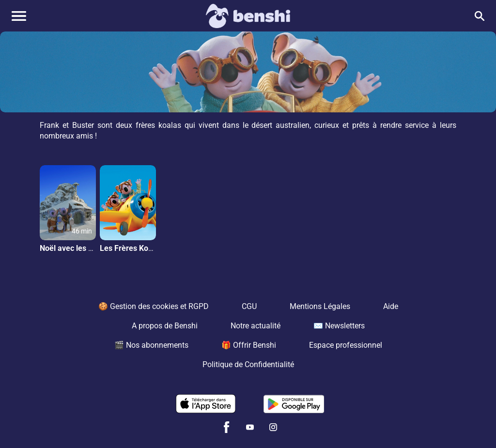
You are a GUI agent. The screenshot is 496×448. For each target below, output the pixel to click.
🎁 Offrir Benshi (249, 345)
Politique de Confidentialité (248, 364)
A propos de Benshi (165, 326)
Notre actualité (256, 326)
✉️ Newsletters (339, 326)
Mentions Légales (320, 306)
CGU (249, 306)
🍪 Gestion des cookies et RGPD (154, 306)
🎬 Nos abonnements (151, 345)
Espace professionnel (346, 345)
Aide (391, 306)
